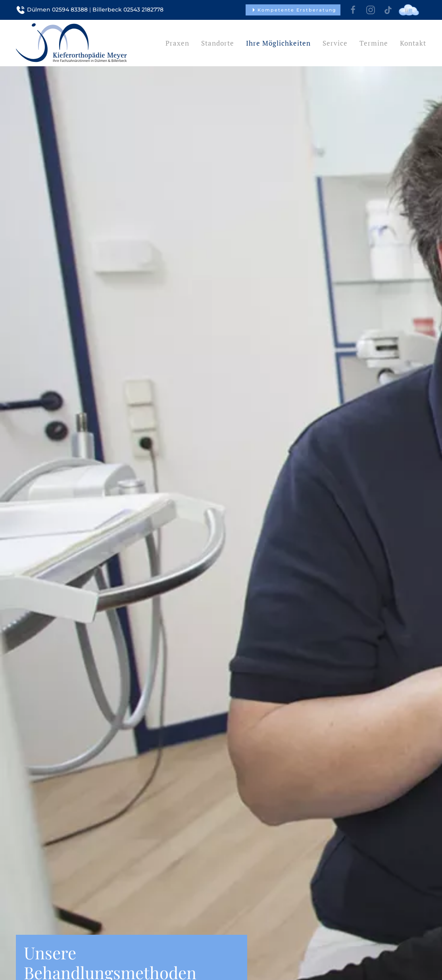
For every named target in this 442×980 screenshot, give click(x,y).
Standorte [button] (218, 43)
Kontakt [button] (413, 43)
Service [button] (335, 43)
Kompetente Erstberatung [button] (293, 10)
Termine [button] (374, 43)
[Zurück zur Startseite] (71, 43)
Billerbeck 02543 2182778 (128, 10)
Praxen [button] (177, 43)
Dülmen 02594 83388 (57, 10)
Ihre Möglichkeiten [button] (278, 43)
